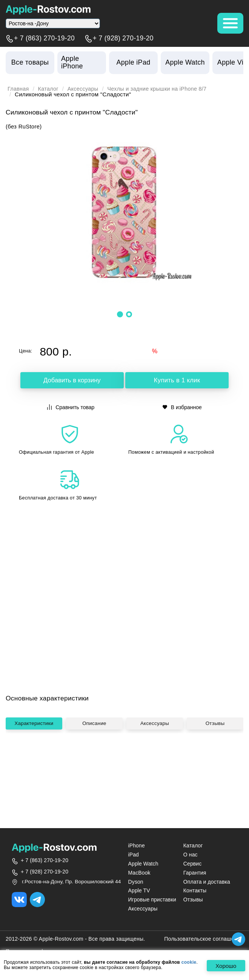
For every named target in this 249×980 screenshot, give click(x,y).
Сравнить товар (71, 407)
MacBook (139, 873)
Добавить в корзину (72, 380)
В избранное (182, 407)
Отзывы (215, 787)
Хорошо (225, 966)
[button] (120, 314)
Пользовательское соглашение (204, 939)
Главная (19, 89)
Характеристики (35, 787)
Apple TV (139, 891)
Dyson (136, 882)
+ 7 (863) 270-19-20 (44, 39)
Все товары (30, 62)
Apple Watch (143, 864)
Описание (95, 787)
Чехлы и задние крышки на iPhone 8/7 (163, 89)
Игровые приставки (152, 900)
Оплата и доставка (207, 882)
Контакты (195, 891)
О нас (191, 855)
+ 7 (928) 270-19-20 (123, 39)
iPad (134, 855)
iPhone (137, 846)
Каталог (50, 89)
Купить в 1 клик (177, 380)
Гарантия (195, 873)
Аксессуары (86, 89)
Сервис (193, 864)
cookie (189, 962)
